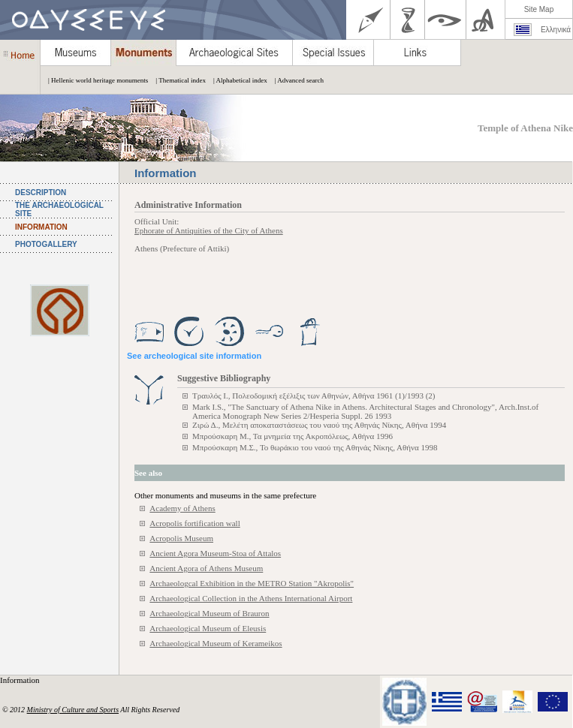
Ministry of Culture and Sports (73, 710)
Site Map (539, 9)
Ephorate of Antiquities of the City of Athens (209, 230)
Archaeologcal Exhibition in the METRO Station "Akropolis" (252, 583)
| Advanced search (296, 80)
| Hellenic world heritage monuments (94, 80)
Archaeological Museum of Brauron (209, 613)
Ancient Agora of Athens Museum (206, 568)
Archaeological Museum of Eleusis (208, 628)
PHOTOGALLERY (46, 244)
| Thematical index (177, 80)
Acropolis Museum (181, 538)
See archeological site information (194, 356)
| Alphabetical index (237, 80)
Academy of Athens (182, 508)
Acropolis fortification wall (195, 523)
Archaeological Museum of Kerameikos (216, 643)
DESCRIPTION (41, 193)
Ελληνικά (556, 30)
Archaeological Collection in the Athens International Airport (251, 598)
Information (21, 680)
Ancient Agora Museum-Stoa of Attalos (215, 553)
